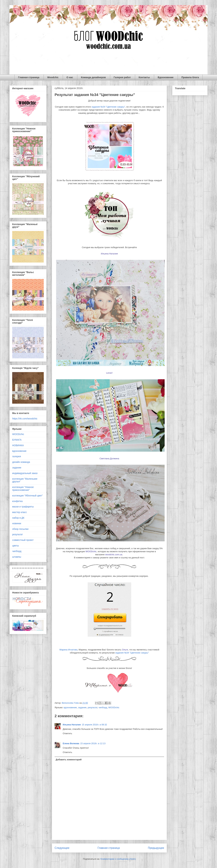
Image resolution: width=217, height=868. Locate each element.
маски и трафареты (23, 507)
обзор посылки (20, 529)
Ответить (67, 733)
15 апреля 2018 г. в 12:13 (93, 743)
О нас (70, 77)
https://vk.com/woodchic (25, 419)
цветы (16, 546)
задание (82, 707)
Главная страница (29, 77)
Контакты (144, 77)
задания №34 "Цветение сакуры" (108, 107)
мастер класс (19, 512)
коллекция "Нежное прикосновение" (23, 489)
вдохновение (70, 707)
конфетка (17, 501)
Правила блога (190, 77)
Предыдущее (156, 848)
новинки (17, 523)
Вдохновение (166, 77)
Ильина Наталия (109, 254)
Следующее (62, 848)
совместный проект (23, 540)
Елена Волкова (71, 743)
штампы (17, 557)
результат (92, 707)
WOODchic (91, 551)
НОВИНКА (18, 445)
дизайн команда (21, 462)
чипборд (103, 707)
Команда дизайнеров (93, 77)
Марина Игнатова (68, 650)
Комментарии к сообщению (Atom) (118, 859)
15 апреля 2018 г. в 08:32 (94, 725)
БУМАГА (17, 440)
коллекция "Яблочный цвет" (27, 496)
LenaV (109, 373)
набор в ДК (18, 518)
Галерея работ (122, 77)
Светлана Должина (109, 459)
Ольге (125, 650)
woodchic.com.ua (114, 554)
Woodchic (53, 77)
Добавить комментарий (69, 760)
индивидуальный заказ (25, 473)
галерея (17, 456)
